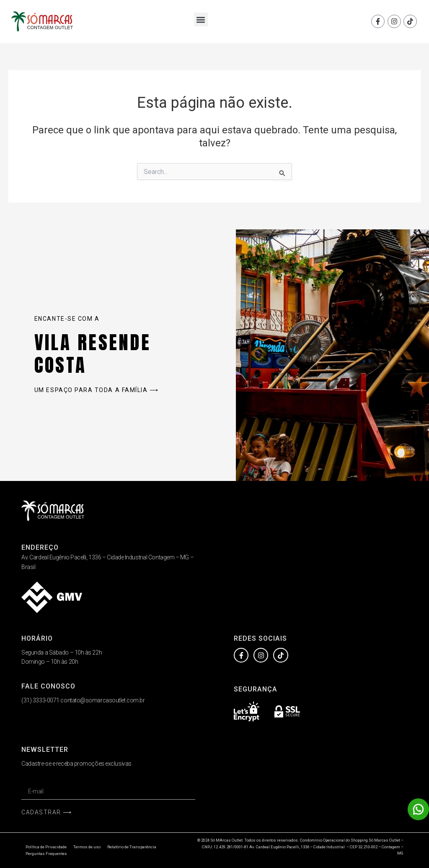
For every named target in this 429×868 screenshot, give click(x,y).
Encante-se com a (67, 319)
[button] (201, 19)
